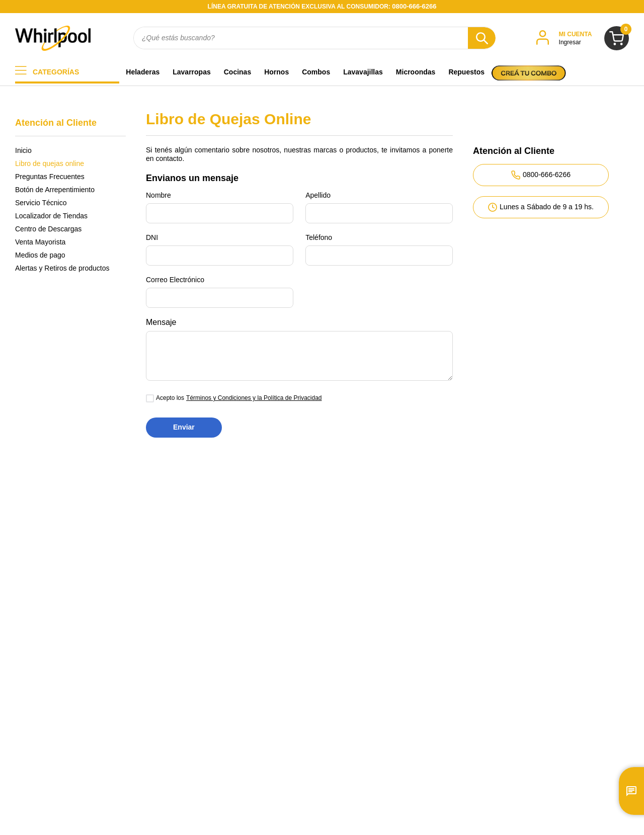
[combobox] (314, 38)
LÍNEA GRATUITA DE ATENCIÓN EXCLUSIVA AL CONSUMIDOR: (322, 7)
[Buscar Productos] (482, 38)
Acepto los (170, 398)
